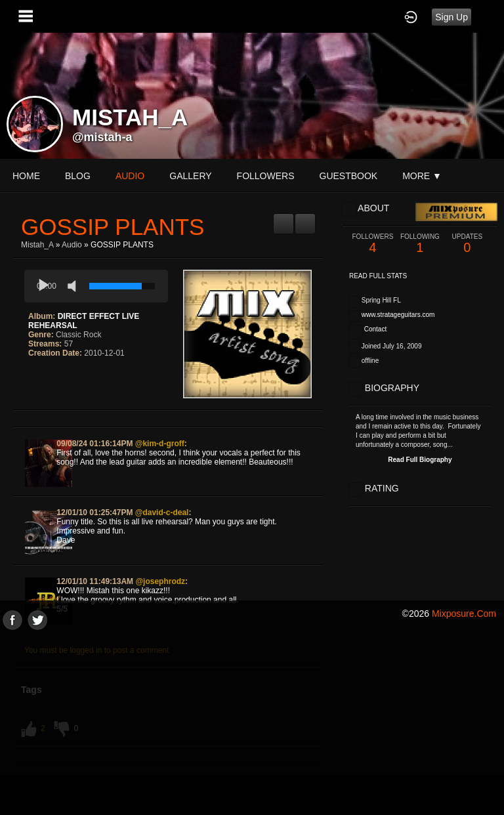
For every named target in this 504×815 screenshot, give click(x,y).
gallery (190, 176)
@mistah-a (102, 137)
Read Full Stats (378, 276)
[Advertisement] (252, 722)
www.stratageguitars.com (398, 315)
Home (26, 176)
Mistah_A (37, 245)
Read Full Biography (420, 460)
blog (78, 176)
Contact (375, 329)
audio (130, 176)
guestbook (349, 176)
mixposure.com (464, 614)
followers (266, 176)
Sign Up (451, 17)
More (422, 176)
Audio (72, 245)
